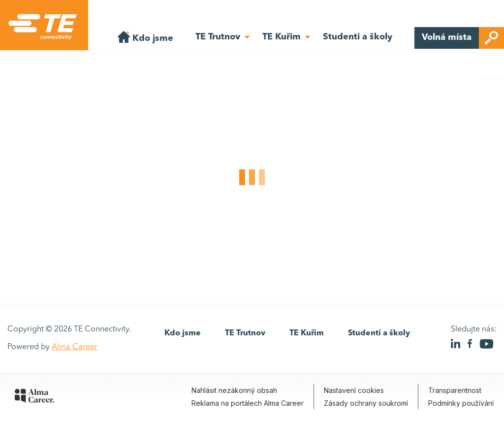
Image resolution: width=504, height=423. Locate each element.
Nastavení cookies (354, 390)
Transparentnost (455, 390)
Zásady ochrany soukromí (366, 403)
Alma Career (75, 347)
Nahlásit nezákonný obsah (234, 390)
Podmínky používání (461, 403)
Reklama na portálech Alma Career (248, 403)
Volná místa (463, 38)
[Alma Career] (34, 397)
